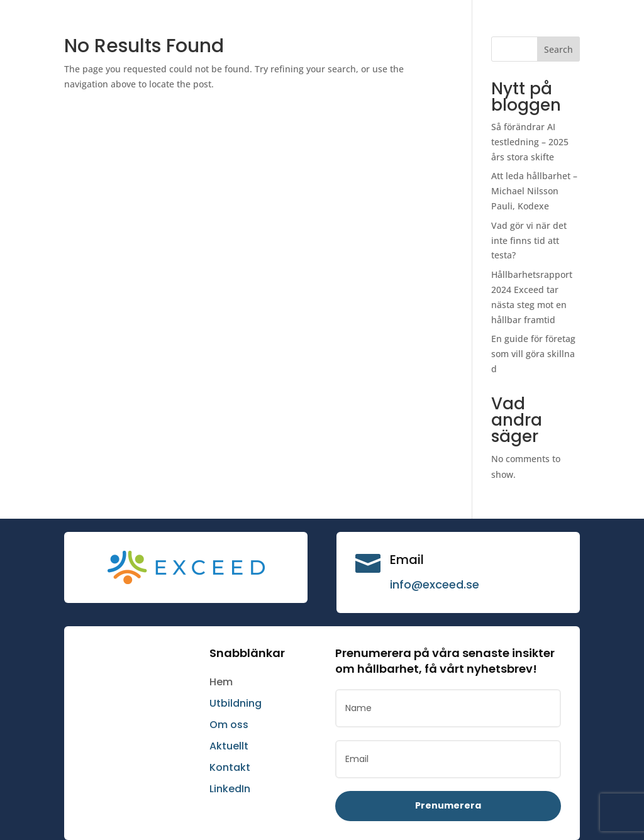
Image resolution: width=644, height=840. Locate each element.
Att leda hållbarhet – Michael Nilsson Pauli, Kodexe (534, 191)
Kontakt (230, 767)
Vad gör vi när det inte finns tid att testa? (529, 240)
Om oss (229, 725)
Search (558, 49)
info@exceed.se (435, 584)
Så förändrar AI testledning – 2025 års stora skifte (530, 142)
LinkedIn (230, 789)
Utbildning (236, 703)
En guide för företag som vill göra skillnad (533, 354)
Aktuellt (229, 746)
